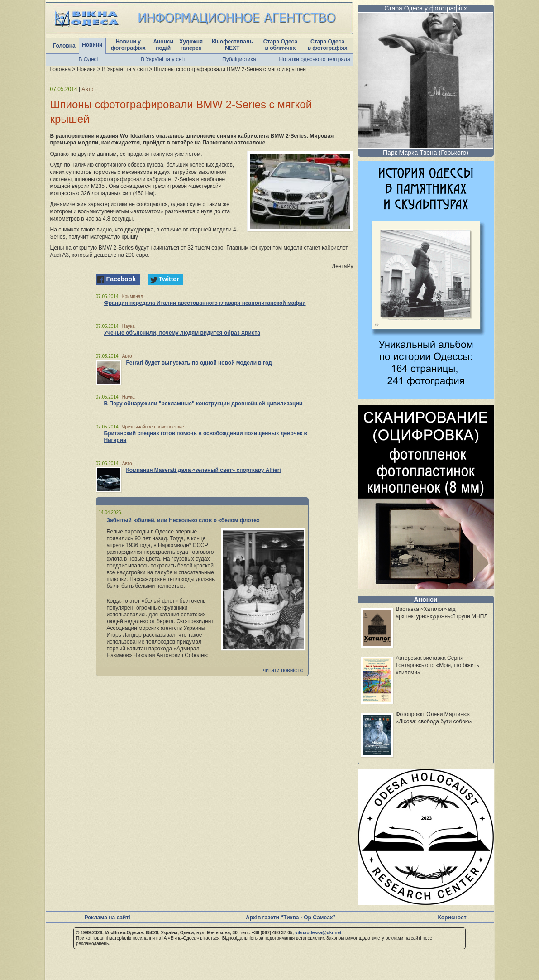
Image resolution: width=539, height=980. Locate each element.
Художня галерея (191, 45)
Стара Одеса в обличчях (280, 45)
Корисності (453, 918)
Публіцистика (239, 59)
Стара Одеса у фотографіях (426, 8)
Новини (92, 45)
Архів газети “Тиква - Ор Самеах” (291, 918)
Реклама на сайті (107, 918)
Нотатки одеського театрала (315, 59)
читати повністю (283, 670)
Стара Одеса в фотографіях (328, 45)
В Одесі (88, 59)
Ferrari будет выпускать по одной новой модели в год (199, 363)
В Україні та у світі (164, 59)
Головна (64, 46)
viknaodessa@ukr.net (318, 933)
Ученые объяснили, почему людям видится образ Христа (182, 333)
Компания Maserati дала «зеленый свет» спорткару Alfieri (204, 470)
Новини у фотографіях (128, 45)
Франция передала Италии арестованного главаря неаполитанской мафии (205, 303)
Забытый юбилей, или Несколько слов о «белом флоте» (183, 520)
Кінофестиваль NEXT (232, 45)
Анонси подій (163, 45)
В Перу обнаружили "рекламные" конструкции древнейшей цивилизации (203, 404)
